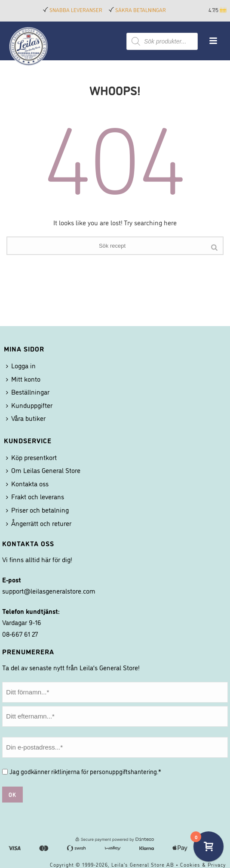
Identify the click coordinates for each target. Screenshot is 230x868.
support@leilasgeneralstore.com (49, 591)
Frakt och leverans (35, 496)
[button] (224, 10)
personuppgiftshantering (123, 771)
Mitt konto (23, 379)
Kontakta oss (27, 483)
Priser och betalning (37, 510)
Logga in (21, 365)
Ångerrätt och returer (39, 523)
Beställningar (28, 392)
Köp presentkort (31, 457)
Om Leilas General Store (43, 470)
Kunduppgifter (29, 405)
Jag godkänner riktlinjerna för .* (85, 771)
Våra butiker (26, 418)
